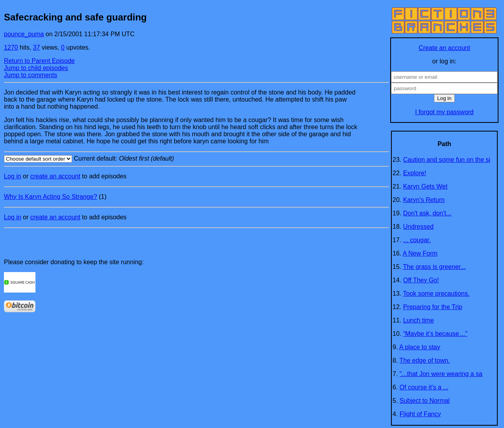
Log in (13, 176)
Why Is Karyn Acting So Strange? (51, 197)
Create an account (444, 48)
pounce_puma (24, 34)
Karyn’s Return (424, 200)
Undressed (418, 227)
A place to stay (420, 347)
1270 (11, 47)
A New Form (420, 253)
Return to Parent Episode (39, 61)
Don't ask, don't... (427, 213)
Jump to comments (31, 75)
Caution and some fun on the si (447, 160)
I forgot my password (444, 112)
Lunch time (419, 320)
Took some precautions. (436, 294)
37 (37, 47)
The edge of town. (425, 360)
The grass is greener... (434, 267)
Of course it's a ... (424, 387)
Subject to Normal (425, 401)
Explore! (415, 173)
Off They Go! (421, 280)
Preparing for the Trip (433, 307)
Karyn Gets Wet (425, 186)
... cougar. (417, 240)
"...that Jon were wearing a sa (441, 374)
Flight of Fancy (420, 414)
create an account (55, 176)
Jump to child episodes (36, 68)
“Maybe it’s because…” (435, 334)
